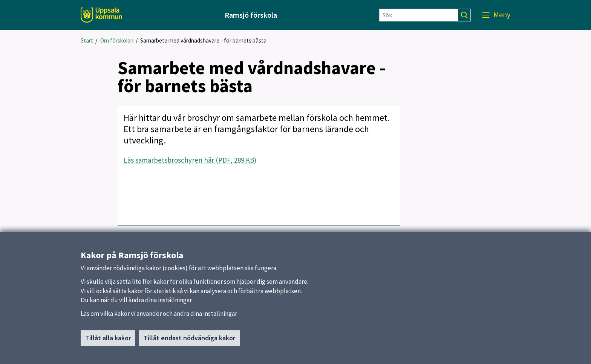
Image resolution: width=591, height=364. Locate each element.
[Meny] (496, 15)
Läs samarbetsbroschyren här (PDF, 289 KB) (190, 160)
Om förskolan (117, 40)
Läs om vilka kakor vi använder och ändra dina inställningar (159, 317)
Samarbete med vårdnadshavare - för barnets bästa (203, 40)
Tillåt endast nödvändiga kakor (189, 341)
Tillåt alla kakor (108, 341)
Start (87, 40)
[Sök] (419, 15)
